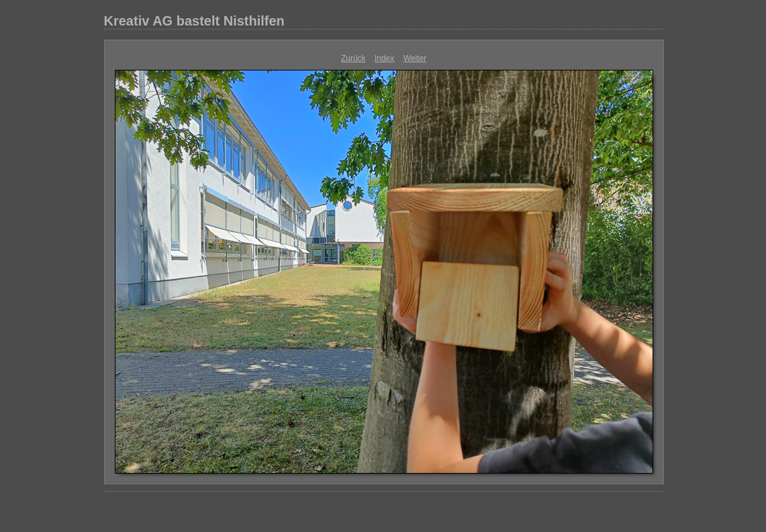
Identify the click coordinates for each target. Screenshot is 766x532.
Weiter (415, 58)
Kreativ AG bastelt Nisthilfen (194, 21)
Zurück (353, 58)
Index (384, 58)
